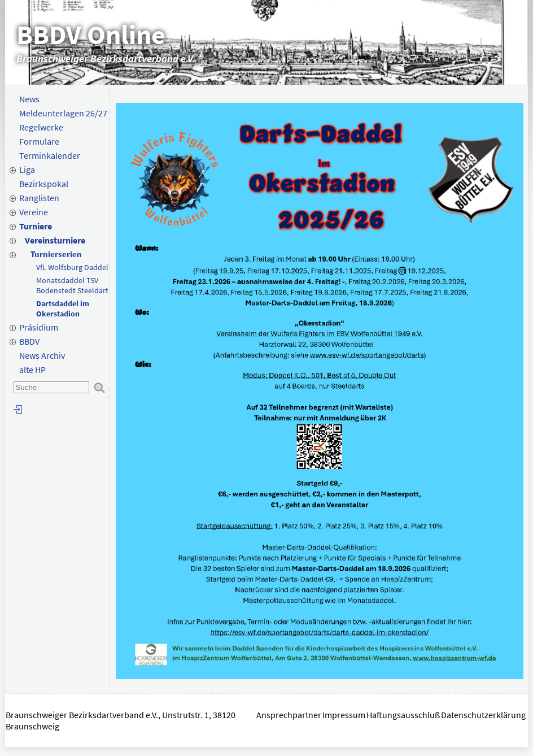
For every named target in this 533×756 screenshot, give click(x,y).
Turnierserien (56, 254)
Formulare (39, 141)
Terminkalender (50, 155)
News (29, 99)
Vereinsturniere (55, 240)
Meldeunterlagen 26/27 (63, 113)
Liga (27, 170)
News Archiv (42, 355)
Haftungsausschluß (403, 715)
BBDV (29, 341)
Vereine (34, 212)
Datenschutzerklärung (484, 715)
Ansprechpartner (289, 715)
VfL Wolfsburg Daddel (72, 267)
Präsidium (39, 327)
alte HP (32, 370)
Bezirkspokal (44, 184)
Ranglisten (39, 198)
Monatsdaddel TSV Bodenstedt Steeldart (72, 285)
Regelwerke (41, 127)
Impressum (344, 715)
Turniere (36, 226)
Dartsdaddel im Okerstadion (63, 309)
